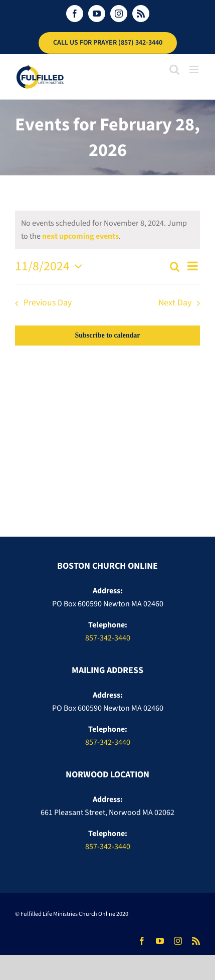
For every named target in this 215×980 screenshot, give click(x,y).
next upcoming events (80, 236)
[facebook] (142, 941)
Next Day (175, 303)
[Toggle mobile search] (174, 69)
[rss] (196, 941)
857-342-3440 (108, 638)
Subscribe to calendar (108, 336)
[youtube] (160, 941)
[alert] (107, 230)
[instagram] (178, 941)
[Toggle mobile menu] (195, 69)
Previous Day (48, 303)
